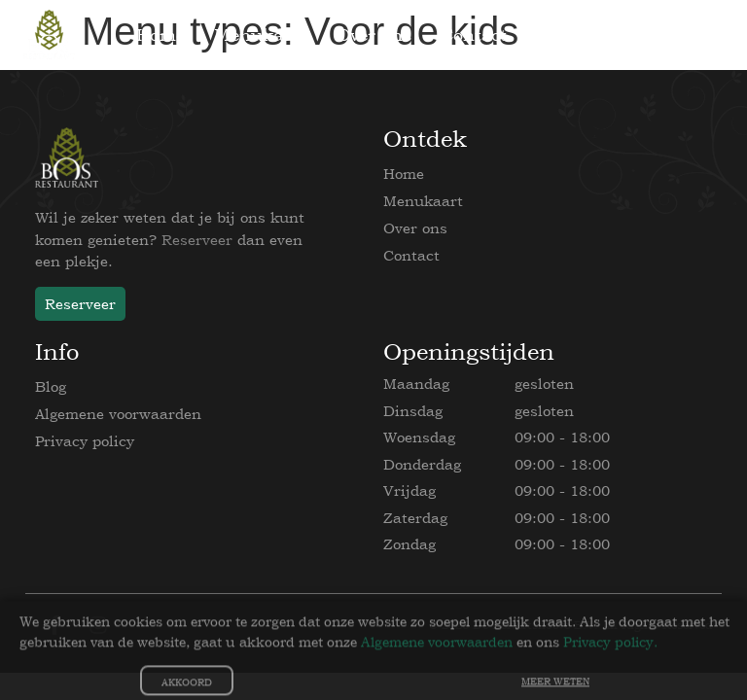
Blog (51, 386)
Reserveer (197, 240)
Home (404, 174)
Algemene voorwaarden (118, 414)
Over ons (415, 228)
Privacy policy (85, 441)
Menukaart (423, 201)
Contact (411, 255)
